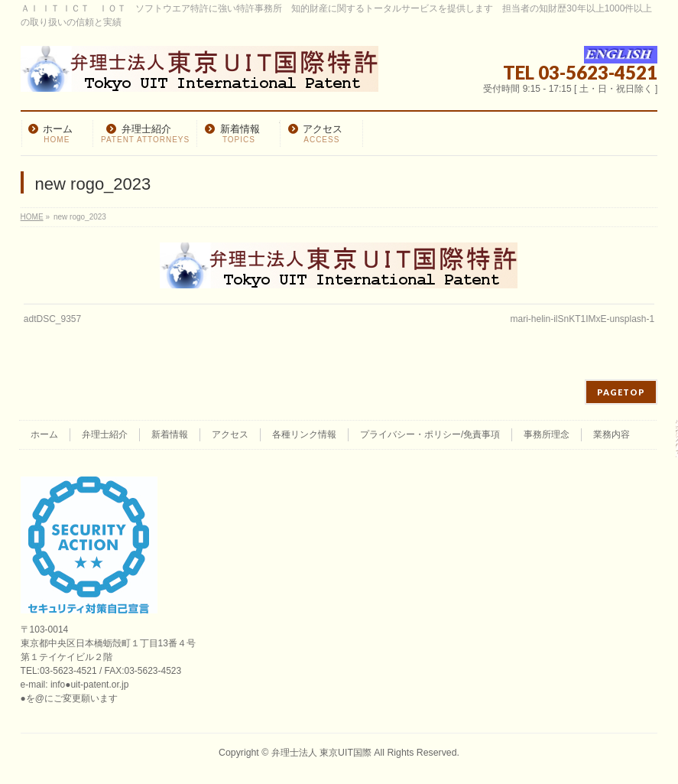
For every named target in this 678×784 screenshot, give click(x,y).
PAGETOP (621, 392)
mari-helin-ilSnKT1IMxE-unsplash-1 (582, 319)
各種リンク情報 (304, 434)
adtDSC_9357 (52, 319)
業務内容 (611, 434)
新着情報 (170, 434)
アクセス (230, 434)
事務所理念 (547, 434)
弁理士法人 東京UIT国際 (321, 753)
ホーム (44, 434)
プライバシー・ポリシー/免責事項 (430, 434)
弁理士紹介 (105, 434)
